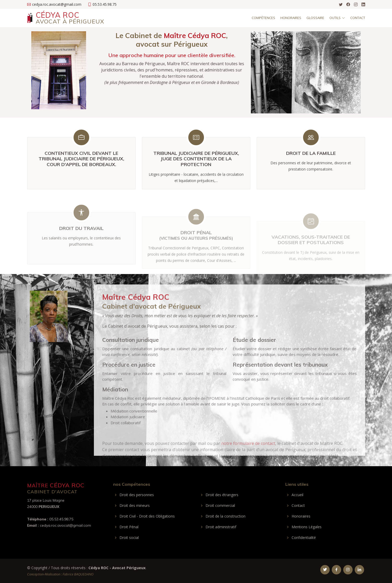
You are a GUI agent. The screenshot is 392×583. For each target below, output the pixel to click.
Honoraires (291, 18)
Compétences (263, 18)
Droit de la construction (225, 516)
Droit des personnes (137, 495)
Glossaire (315, 18)
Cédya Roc (70, 18)
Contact (358, 18)
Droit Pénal (129, 527)
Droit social (129, 538)
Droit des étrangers (222, 495)
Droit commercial (220, 506)
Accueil (297, 495)
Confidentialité (304, 538)
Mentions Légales (307, 527)
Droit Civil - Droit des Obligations (147, 516)
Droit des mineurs (135, 506)
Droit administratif (221, 527)
